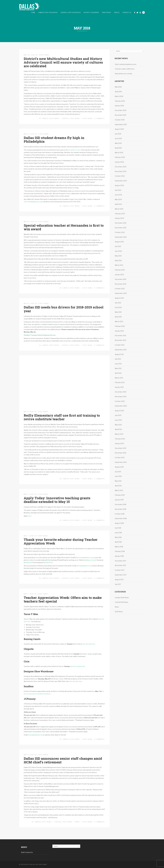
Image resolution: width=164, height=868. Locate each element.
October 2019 (120, 458)
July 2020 (118, 415)
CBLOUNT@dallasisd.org (32, 202)
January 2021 (119, 387)
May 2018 (118, 537)
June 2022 (118, 307)
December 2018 (120, 504)
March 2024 (119, 209)
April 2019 (118, 486)
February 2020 (120, 439)
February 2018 (120, 551)
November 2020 (121, 397)
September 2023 (121, 237)
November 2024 (121, 171)
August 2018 (119, 523)
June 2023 (118, 251)
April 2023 (118, 261)
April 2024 (118, 204)
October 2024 (120, 176)
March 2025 (119, 153)
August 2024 (119, 185)
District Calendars (91, 13)
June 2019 (118, 476)
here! (30, 516)
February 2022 (120, 326)
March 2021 (119, 378)
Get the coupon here (78, 666)
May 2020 (118, 425)
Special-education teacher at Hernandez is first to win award (64, 227)
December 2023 (121, 223)
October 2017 (120, 570)
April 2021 (118, 373)
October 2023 (120, 232)
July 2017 (118, 584)
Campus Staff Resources (48, 13)
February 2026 (120, 101)
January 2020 (119, 443)
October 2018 (120, 514)
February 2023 (120, 270)
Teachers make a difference (125, 69)
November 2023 (121, 228)
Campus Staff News (50, 119)
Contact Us (127, 13)
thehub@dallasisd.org (86, 558)
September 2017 (121, 575)
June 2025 (118, 139)
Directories (107, 13)
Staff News (44, 55)
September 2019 (121, 462)
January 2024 (119, 218)
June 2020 (118, 420)
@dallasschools (90, 560)
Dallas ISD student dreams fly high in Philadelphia (54, 139)
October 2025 (120, 120)
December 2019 (120, 448)
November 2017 (120, 565)
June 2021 (118, 364)
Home (33, 13)
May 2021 (118, 368)
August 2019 (119, 467)
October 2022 (120, 289)
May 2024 (118, 199)
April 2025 (118, 148)
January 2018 (119, 556)
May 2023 (118, 256)
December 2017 (120, 561)
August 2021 (119, 354)
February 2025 (120, 157)
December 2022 (121, 279)
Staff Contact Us (27, 852)
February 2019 (120, 495)
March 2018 (119, 547)
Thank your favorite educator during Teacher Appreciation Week (61, 541)
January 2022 (119, 331)
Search (143, 12)
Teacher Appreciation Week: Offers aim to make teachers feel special (63, 599)
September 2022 (121, 293)
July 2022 (118, 303)
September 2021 (121, 350)
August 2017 (119, 580)
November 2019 (120, 453)
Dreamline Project (75, 150)
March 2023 (119, 265)
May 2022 (118, 312)
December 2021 (120, 336)
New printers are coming (123, 74)
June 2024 (118, 195)
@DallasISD (28, 562)
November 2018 (120, 509)
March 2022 (119, 321)
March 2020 (119, 434)
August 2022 (119, 298)
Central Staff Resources (71, 13)
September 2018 (121, 518)
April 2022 (118, 317)
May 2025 (118, 143)
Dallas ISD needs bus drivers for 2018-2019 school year (64, 309)
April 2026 (118, 92)
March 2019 (119, 490)
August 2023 (119, 242)
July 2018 (118, 528)
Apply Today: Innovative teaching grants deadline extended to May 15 (57, 500)
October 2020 (120, 401)
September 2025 (121, 124)
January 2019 (119, 500)
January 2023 (119, 275)
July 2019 (118, 472)
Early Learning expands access (126, 64)
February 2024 (120, 214)
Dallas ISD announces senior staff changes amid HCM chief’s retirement (63, 760)
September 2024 (121, 181)
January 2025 (119, 162)
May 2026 (118, 87)
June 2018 (118, 533)
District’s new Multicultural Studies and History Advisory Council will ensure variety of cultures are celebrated (63, 62)
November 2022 (121, 284)
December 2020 (121, 392)
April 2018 (118, 542)
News (77, 822)
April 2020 (118, 429)
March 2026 (119, 96)
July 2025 (118, 134)
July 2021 (118, 359)
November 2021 (120, 340)
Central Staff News (71, 119)
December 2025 (121, 110)
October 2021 (120, 345)
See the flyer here (89, 644)
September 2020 (121, 406)
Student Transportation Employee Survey (40, 335)
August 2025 (119, 129)
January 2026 (119, 106)
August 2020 (119, 411)
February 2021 (120, 382)
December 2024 (121, 167)
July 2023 (118, 246)
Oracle (117, 13)
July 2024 (118, 190)
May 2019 (118, 481)
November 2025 (121, 115)
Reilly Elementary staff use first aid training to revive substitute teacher (62, 417)
